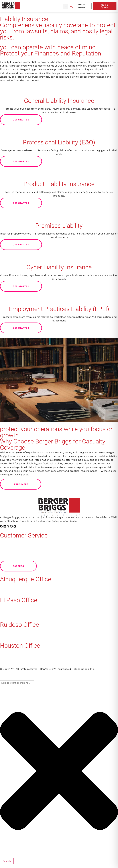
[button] (66, 6)
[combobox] (17, 683)
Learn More (27, 484)
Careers (25, 566)
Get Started (27, 120)
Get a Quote (109, 6)
